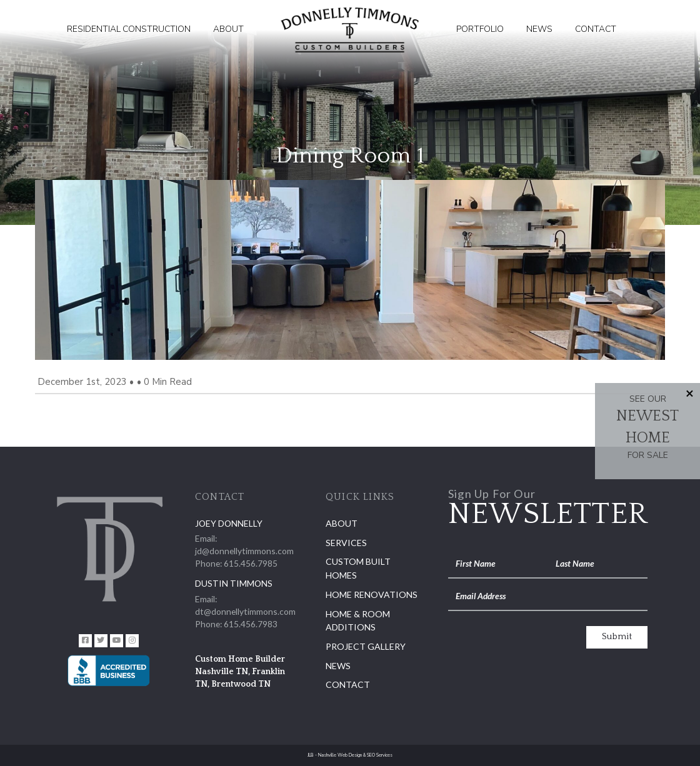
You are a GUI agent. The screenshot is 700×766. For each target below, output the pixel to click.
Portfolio (480, 29)
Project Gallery (366, 646)
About (228, 29)
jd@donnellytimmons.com (244, 551)
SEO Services (380, 755)
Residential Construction (129, 29)
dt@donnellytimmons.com (245, 611)
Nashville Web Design (340, 755)
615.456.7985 (251, 563)
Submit (617, 637)
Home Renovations (372, 594)
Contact (596, 29)
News (539, 29)
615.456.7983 (251, 624)
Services (346, 543)
